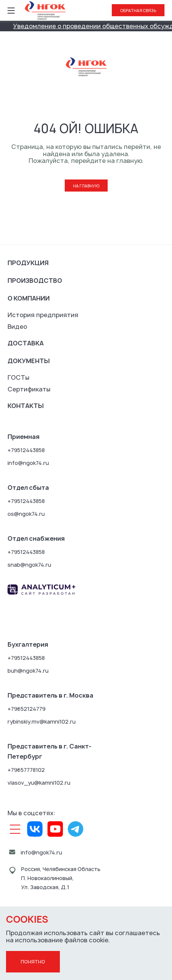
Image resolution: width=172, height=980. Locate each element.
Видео (17, 327)
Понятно (33, 962)
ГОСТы (18, 377)
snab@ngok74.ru (29, 565)
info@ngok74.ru (28, 463)
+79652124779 (27, 709)
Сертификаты (29, 389)
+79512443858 (26, 450)
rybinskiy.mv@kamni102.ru (42, 722)
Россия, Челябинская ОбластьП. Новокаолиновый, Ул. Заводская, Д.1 (61, 878)
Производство (35, 281)
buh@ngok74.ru (28, 671)
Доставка (26, 343)
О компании (29, 298)
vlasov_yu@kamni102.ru (39, 783)
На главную (86, 186)
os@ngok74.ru (26, 514)
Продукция (28, 263)
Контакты (26, 406)
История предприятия (43, 315)
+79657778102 (26, 770)
